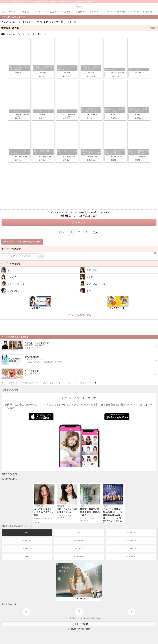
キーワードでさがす (11, 249)
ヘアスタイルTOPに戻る (79, 315)
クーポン (27, 557)
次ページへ (79, 223)
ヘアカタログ (131, 533)
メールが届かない (83, 618)
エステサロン (131, 549)
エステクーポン (131, 557)
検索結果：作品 (80, 28)
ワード (42, 34)
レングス (11, 34)
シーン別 (32, 34)
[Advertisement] (79, 188)
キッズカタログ (79, 541)
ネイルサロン (79, 549)
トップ (27, 533)
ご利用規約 (72, 618)
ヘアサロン (27, 549)
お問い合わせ (96, 618)
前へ (62, 232)
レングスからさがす (11, 263)
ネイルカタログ (131, 541)
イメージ (21, 34)
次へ (96, 232)
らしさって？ (62, 618)
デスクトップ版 (79, 624)
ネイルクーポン (79, 557)
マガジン (79, 533)
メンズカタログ (27, 541)
